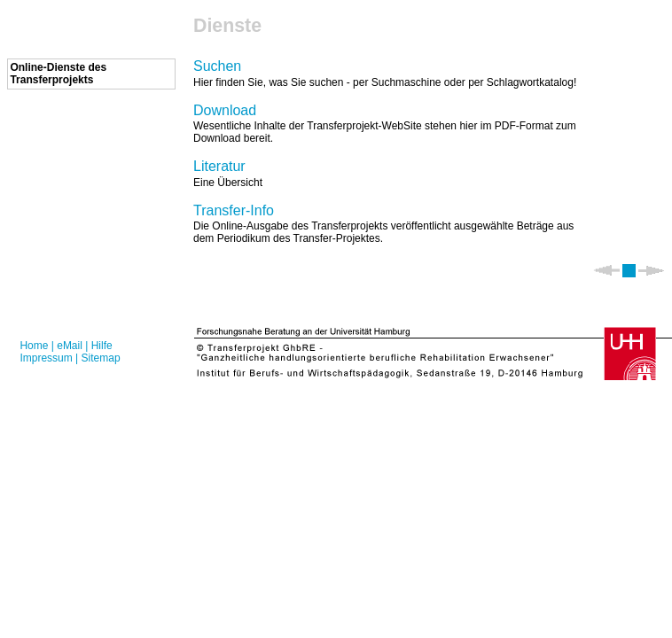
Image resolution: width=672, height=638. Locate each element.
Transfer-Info (234, 210)
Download (225, 110)
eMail (70, 346)
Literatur (219, 166)
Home (34, 346)
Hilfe (102, 346)
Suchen (217, 66)
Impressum (46, 358)
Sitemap (101, 358)
